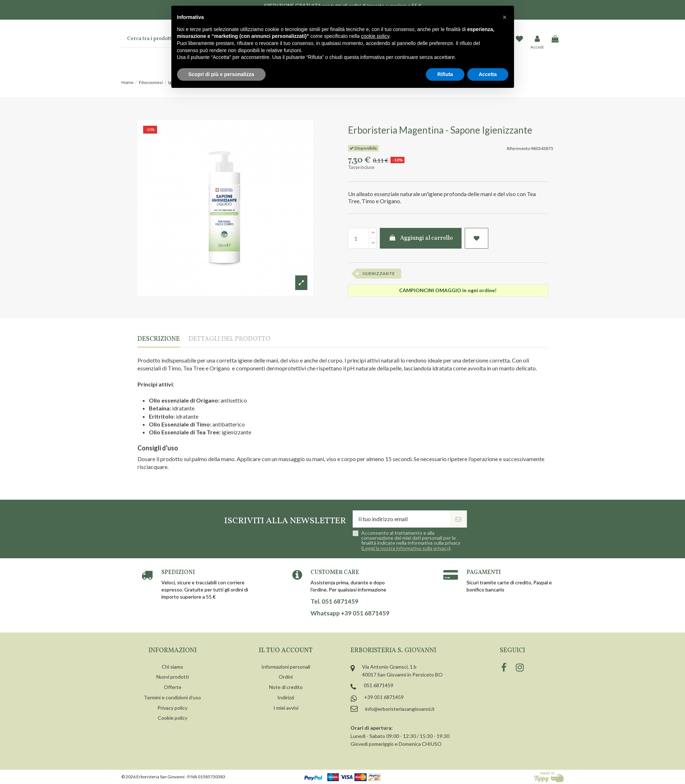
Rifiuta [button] (445, 74)
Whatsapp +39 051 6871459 (350, 613)
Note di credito (286, 687)
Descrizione (159, 339)
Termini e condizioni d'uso (172, 697)
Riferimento (518, 148)
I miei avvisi (286, 708)
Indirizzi (286, 697)
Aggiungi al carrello (421, 238)
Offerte (173, 687)
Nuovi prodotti (173, 677)
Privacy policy (172, 708)
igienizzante (379, 273)
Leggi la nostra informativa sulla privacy (406, 548)
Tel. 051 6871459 (334, 601)
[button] (505, 17)
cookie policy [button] (375, 36)
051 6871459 (379, 685)
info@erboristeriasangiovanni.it (400, 709)
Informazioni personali (286, 667)
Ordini (286, 677)
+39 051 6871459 (384, 697)
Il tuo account (286, 651)
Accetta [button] (488, 74)
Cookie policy (173, 718)
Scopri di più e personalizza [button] (221, 74)
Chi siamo (172, 667)
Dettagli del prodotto (230, 339)
